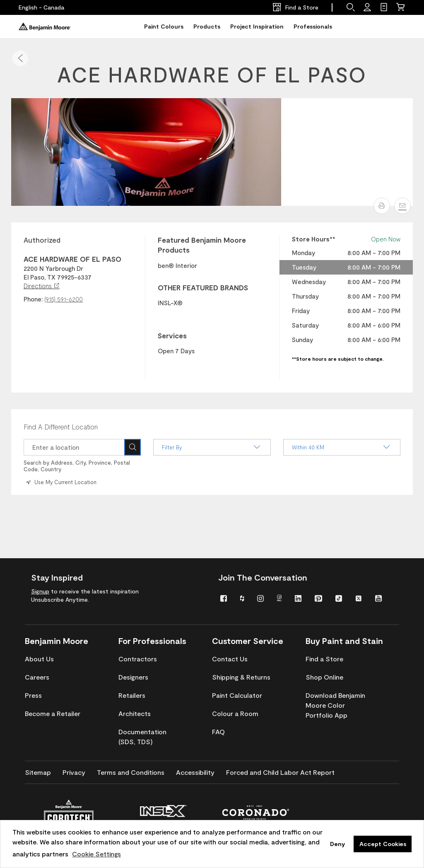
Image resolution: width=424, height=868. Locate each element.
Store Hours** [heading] (314, 239)
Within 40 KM (342, 447)
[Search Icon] (132, 447)
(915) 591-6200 (64, 299)
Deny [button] (337, 844)
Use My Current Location (60, 482)
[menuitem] (224, 598)
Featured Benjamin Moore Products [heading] (202, 245)
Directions (42, 286)
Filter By (212, 447)
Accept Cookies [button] (383, 844)
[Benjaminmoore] (45, 27)
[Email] (402, 206)
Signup (40, 591)
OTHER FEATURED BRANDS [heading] (203, 287)
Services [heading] (172, 335)
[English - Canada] (41, 7)
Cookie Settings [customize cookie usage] (96, 854)
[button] (20, 58)
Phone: (33, 299)
